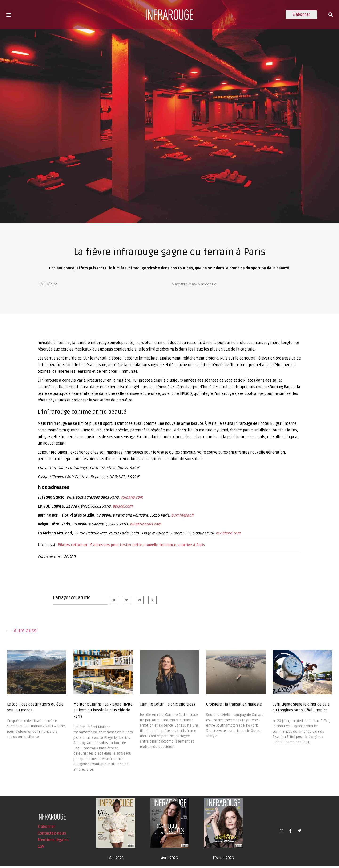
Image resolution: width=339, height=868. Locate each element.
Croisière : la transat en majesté (234, 706)
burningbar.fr (182, 517)
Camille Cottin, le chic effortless (167, 706)
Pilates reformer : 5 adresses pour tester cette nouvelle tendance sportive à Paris (131, 547)
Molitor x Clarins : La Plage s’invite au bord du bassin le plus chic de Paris (103, 712)
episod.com (123, 508)
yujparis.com (132, 499)
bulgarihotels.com (145, 526)
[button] (9, 14)
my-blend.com (228, 535)
